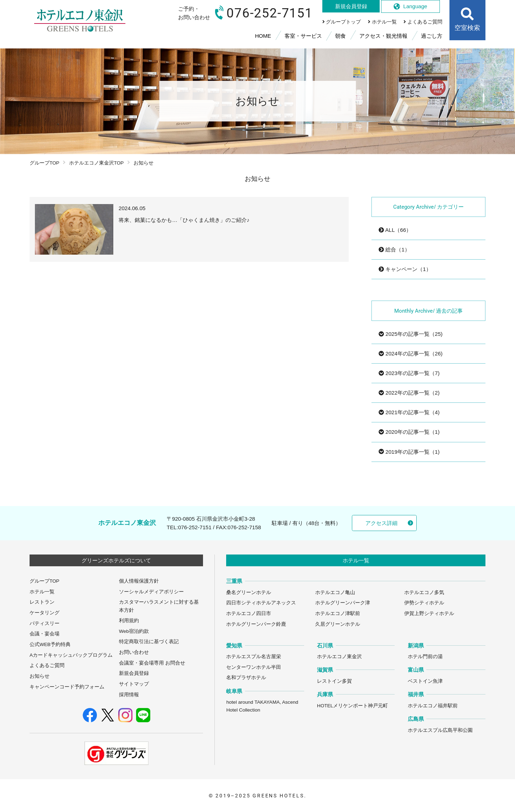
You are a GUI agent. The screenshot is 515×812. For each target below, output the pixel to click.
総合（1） (394, 249)
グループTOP (45, 163)
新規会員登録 (134, 673)
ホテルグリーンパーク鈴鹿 (256, 624)
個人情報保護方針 (139, 581)
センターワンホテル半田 (254, 667)
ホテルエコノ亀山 (335, 592)
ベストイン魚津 (425, 681)
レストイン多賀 (334, 681)
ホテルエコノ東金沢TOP (97, 163)
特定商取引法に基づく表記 (149, 642)
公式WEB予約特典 (50, 644)
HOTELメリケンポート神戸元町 (352, 706)
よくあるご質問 (47, 665)
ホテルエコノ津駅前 (338, 613)
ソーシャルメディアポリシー (151, 592)
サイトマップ (134, 684)
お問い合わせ (134, 652)
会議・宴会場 (45, 634)
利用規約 (129, 621)
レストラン (42, 602)
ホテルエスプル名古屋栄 (254, 657)
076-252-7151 (195, 527)
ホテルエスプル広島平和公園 (440, 730)
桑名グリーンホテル (249, 592)
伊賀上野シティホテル (429, 613)
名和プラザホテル (246, 678)
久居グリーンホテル (338, 624)
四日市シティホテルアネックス (261, 603)
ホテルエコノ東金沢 (339, 657)
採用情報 (129, 695)
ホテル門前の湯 (425, 657)
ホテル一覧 (42, 592)
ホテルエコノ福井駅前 (433, 706)
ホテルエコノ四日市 (249, 613)
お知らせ (40, 676)
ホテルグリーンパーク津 (343, 603)
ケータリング (45, 613)
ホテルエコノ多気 (424, 592)
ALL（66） (395, 230)
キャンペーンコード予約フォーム (67, 687)
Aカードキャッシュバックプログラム (71, 655)
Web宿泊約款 (134, 631)
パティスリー (45, 623)
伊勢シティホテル (424, 603)
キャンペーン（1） (405, 269)
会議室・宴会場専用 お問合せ (152, 663)
